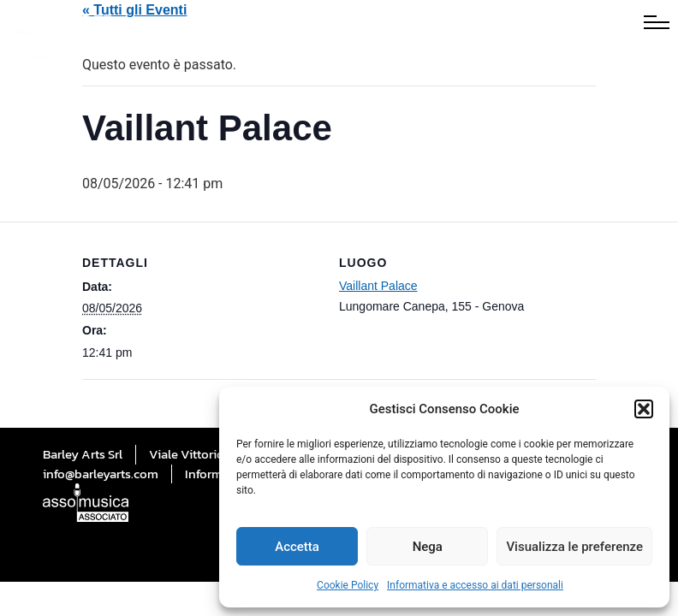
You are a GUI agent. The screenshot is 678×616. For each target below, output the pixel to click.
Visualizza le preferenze (574, 547)
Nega (428, 547)
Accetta (297, 547)
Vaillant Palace (378, 286)
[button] (644, 409)
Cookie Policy (348, 585)
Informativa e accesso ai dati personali (475, 585)
